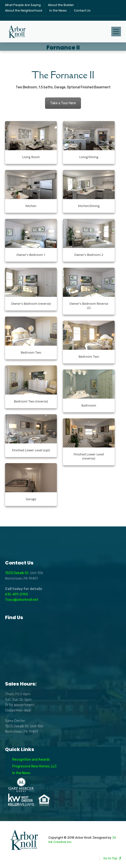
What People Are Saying (23, 5)
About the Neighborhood (24, 10)
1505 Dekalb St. (18, 573)
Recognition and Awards (31, 760)
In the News (58, 10)
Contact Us (82, 10)
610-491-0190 (17, 594)
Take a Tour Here (63, 103)
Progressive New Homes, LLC (34, 766)
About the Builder (61, 5)
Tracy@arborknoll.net (22, 600)
